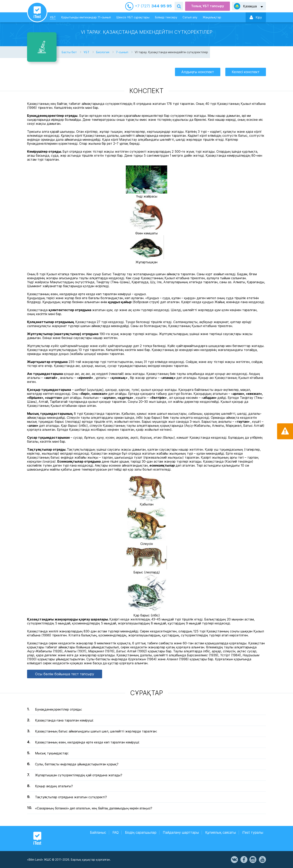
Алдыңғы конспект (198, 72)
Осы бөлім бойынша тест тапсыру (65, 674)
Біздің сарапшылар (141, 833)
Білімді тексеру (166, 17)
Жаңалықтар (212, 17)
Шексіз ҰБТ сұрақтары (133, 17)
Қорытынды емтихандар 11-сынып (86, 17)
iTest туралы (253, 833)
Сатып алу (190, 17)
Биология (103, 52)
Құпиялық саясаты (221, 833)
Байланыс (98, 833)
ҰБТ (53, 17)
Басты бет (69, 52)
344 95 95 (153, 6)
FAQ (116, 833)
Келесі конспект (246, 72)
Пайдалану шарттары (181, 833)
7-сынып (122, 52)
